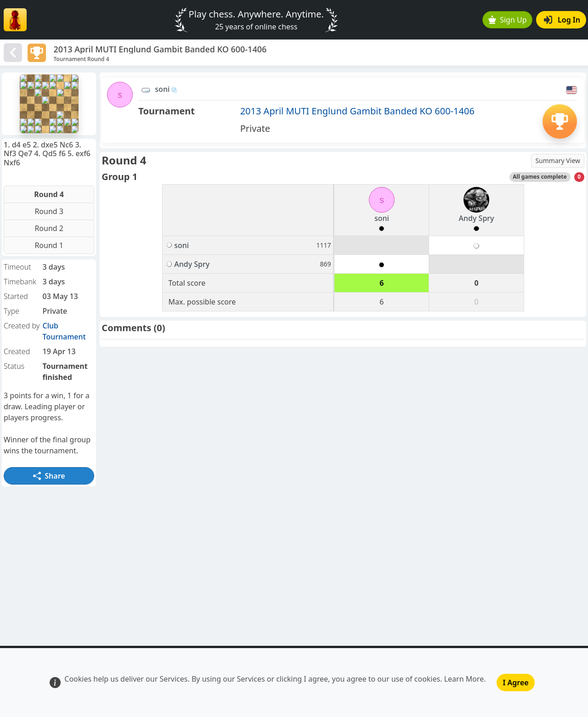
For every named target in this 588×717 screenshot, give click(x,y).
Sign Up (508, 20)
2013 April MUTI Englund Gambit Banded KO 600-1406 (357, 111)
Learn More (464, 679)
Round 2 (49, 228)
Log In (562, 20)
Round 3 (49, 211)
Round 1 (49, 245)
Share (49, 476)
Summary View (558, 161)
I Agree (515, 683)
